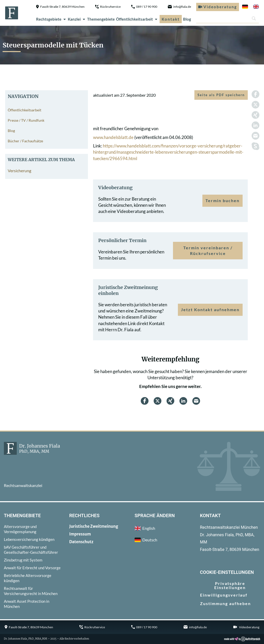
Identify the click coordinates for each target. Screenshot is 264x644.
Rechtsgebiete (51, 19)
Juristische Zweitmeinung (94, 526)
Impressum (80, 534)
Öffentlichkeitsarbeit (137, 19)
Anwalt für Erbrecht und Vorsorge (32, 568)
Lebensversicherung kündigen (29, 539)
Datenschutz (81, 542)
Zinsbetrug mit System (23, 560)
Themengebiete (101, 19)
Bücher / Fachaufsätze (25, 141)
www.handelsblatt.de (113, 137)
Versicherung (19, 171)
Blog (187, 19)
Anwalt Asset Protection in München (27, 604)
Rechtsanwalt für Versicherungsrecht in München (31, 591)
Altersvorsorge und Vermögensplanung (20, 529)
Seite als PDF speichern (221, 95)
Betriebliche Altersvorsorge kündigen (28, 578)
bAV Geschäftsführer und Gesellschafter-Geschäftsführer (31, 550)
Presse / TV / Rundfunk (26, 120)
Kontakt (171, 19)
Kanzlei (77, 19)
